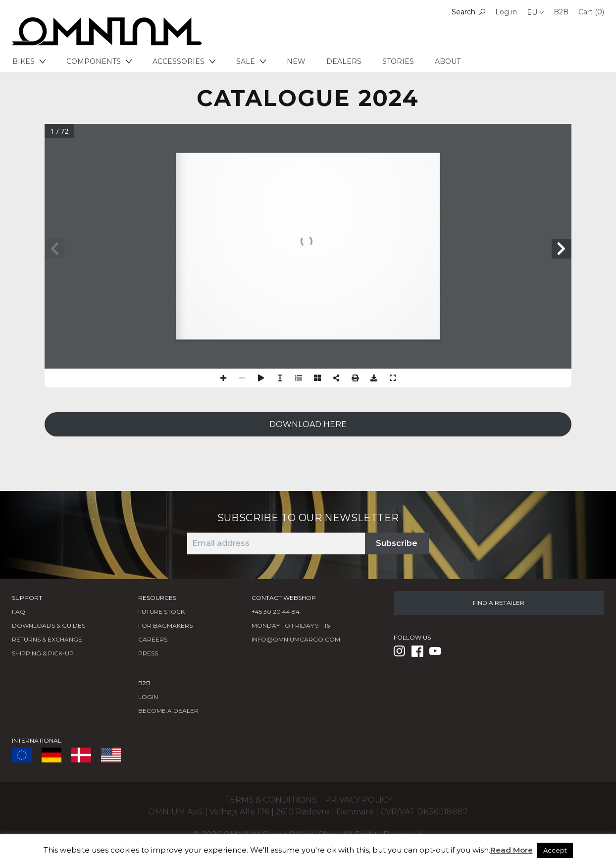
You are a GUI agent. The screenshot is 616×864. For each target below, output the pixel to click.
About (448, 61)
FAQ (19, 612)
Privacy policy (359, 800)
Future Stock (161, 612)
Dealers (344, 61)
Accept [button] (555, 850)
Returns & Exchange (47, 639)
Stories (398, 61)
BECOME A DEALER (168, 711)
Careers (153, 639)
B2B (561, 12)
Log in (506, 12)
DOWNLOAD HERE (308, 424)
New (296, 61)
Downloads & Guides (49, 625)
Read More (512, 850)
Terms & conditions (271, 800)
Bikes (29, 61)
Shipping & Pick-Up (43, 653)
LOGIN (148, 697)
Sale (251, 61)
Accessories (184, 61)
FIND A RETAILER (499, 603)
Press (148, 653)
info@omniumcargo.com (296, 639)
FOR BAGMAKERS (165, 625)
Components (99, 61)
